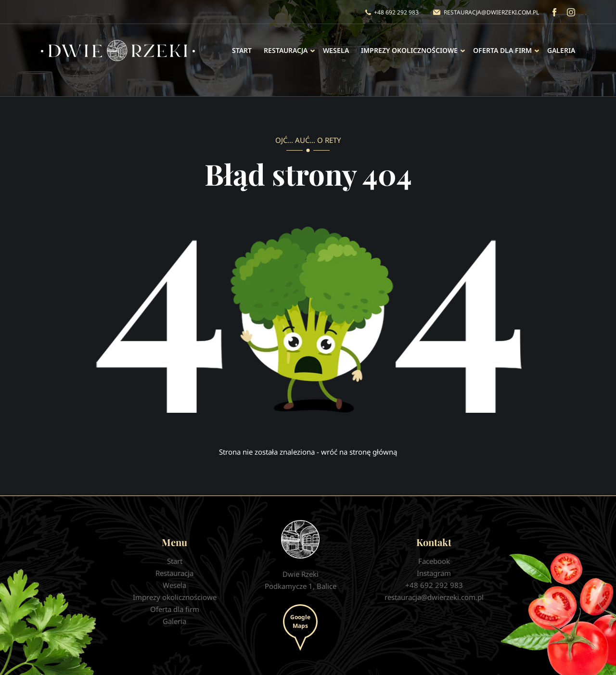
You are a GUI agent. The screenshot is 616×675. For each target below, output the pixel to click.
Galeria (561, 50)
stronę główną (373, 452)
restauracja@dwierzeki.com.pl (491, 12)
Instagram (571, 12)
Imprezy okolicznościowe (409, 50)
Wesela (336, 50)
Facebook (554, 12)
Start (242, 50)
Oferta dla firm (502, 50)
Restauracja (286, 50)
